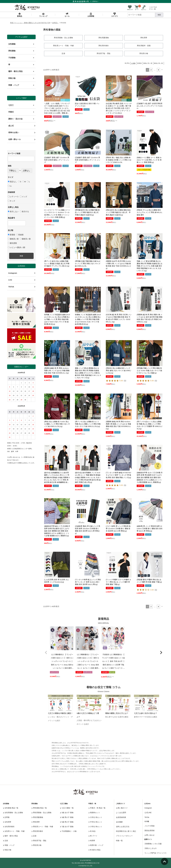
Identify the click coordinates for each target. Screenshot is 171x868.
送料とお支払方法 (123, 826)
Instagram (13, 273)
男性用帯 (36, 821)
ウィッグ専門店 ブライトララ (156, 853)
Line (10, 280)
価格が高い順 (158, 63)
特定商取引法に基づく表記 (126, 831)
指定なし (12, 182)
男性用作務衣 (37, 831)
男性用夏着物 (37, 817)
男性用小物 (37, 845)
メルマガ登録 (150, 825)
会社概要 (119, 821)
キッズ (11, 201)
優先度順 (12, 243)
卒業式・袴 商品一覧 (97, 808)
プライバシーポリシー (124, 835)
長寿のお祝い (14, 132)
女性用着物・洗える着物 (13, 812)
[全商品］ (55, 23)
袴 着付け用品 (95, 849)
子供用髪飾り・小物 (68, 831)
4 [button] (158, 69)
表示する (24, 212)
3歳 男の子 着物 (67, 817)
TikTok (11, 287)
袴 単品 (92, 831)
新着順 (11, 235)
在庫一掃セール (15, 139)
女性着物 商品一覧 (11, 808)
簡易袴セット (94, 812)
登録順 (20, 235)
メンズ (23, 197)
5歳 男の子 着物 (67, 821)
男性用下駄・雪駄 (39, 840)
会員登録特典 (121, 817)
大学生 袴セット (95, 817)
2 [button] (151, 69)
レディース (13, 197)
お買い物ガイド (122, 808)
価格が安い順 (148, 63)
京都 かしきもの (151, 848)
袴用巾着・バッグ (96, 845)
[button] (162, 69)
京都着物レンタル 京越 (153, 843)
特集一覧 (119, 840)
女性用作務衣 (9, 826)
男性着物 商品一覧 (39, 808)
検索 (159, 15)
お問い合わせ (150, 835)
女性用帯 (7, 821)
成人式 (11, 126)
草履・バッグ (9, 845)
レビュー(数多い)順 (17, 247)
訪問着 (6, 817)
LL (10, 186)
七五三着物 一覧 (67, 808)
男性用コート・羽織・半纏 (42, 826)
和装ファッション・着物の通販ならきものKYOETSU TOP (30, 23)
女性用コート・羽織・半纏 (14, 831)
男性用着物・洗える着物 (42, 812)
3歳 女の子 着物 (67, 812)
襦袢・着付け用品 (11, 835)
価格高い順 (13, 239)
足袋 (6, 840)
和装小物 (7, 849)
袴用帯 (92, 840)
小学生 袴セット (95, 826)
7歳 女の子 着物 (67, 826)
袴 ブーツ (93, 835)
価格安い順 (25, 239)
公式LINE (148, 812)
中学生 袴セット (95, 821)
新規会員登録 (150, 830)
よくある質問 (121, 812)
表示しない (13, 212)
